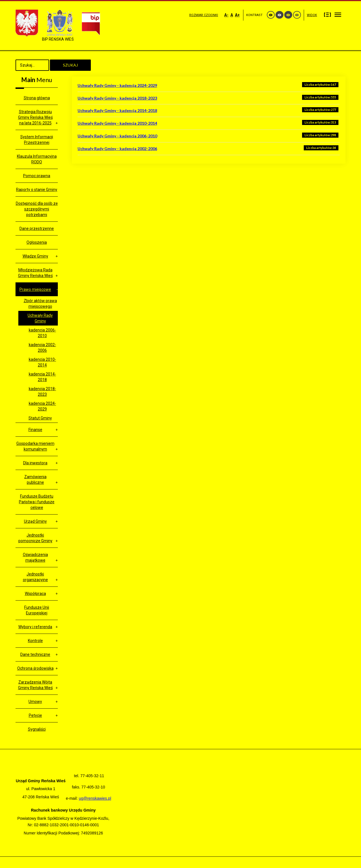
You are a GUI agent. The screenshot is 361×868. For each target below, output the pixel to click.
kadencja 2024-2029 (42, 406)
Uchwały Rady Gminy (40, 318)
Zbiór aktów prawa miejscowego (40, 304)
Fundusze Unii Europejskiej (37, 610)
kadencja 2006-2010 (42, 333)
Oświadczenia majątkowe (35, 557)
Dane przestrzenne (37, 228)
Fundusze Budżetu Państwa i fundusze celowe (37, 502)
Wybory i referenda (35, 627)
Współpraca (35, 594)
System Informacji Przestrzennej (37, 140)
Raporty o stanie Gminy (37, 190)
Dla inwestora (35, 463)
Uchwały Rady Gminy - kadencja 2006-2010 (117, 136)
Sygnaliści (37, 729)
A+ (237, 15)
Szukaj (70, 65)
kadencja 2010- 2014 (42, 362)
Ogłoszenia (37, 242)
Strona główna (37, 98)
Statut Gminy (40, 418)
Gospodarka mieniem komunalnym (35, 446)
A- (226, 15)
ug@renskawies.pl (95, 798)
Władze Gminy (35, 256)
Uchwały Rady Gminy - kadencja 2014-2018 (117, 110)
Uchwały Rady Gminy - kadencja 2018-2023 (117, 98)
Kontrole (35, 641)
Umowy (35, 702)
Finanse (35, 430)
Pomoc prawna (37, 176)
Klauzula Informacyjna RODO (37, 159)
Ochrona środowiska (35, 668)
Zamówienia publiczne (35, 480)
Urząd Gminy (35, 521)
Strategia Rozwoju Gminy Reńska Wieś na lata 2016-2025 (35, 117)
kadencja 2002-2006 (42, 348)
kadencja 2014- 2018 (42, 377)
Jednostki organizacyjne (35, 577)
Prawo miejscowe (35, 289)
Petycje (35, 715)
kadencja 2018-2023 (42, 392)
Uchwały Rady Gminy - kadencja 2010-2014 (117, 123)
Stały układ (327, 15)
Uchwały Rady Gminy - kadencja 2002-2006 (117, 149)
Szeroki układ (338, 15)
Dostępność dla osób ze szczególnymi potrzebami (37, 209)
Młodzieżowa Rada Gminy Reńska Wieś (35, 273)
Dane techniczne (35, 654)
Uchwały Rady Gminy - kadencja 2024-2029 (117, 85)
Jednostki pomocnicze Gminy (35, 538)
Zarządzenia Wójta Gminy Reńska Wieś (35, 685)
